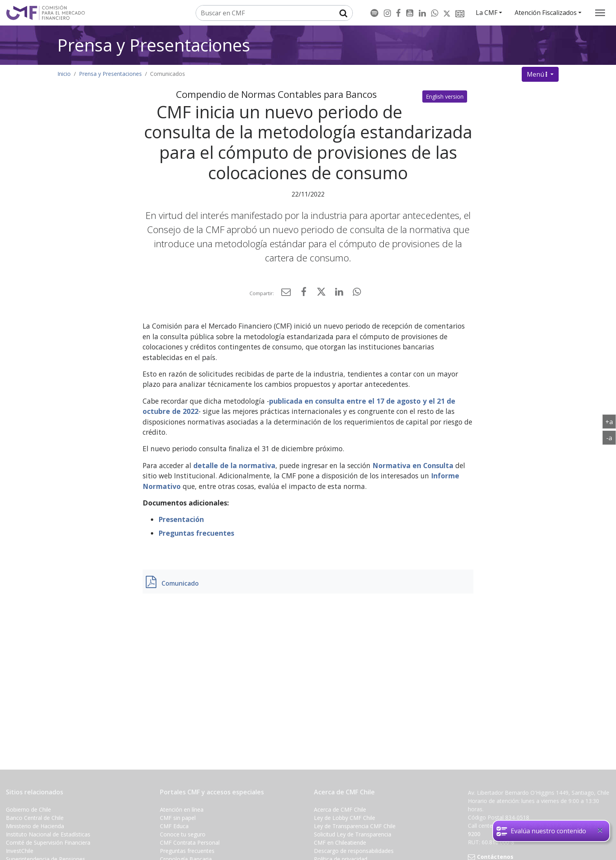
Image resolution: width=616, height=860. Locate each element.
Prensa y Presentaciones (154, 45)
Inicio (64, 74)
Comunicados (168, 74)
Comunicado (180, 583)
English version (445, 96)
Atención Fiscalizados (546, 13)
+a (611, 421)
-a (611, 437)
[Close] (600, 830)
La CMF (487, 13)
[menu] (600, 13)
